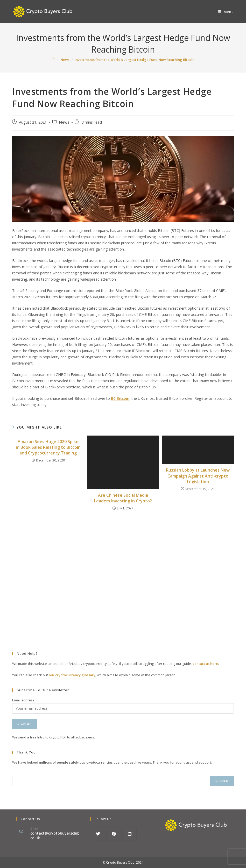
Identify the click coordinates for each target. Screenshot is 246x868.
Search (222, 781)
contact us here (205, 664)
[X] (98, 834)
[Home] (54, 60)
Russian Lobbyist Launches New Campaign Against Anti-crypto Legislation (198, 476)
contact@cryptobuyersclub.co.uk (55, 835)
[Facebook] (114, 834)
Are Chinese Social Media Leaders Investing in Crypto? (123, 498)
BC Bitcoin (120, 398)
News (64, 122)
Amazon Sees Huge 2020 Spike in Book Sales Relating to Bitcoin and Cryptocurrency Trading (48, 447)
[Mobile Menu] (226, 12)
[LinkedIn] (129, 834)
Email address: (24, 700)
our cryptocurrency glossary (72, 675)
